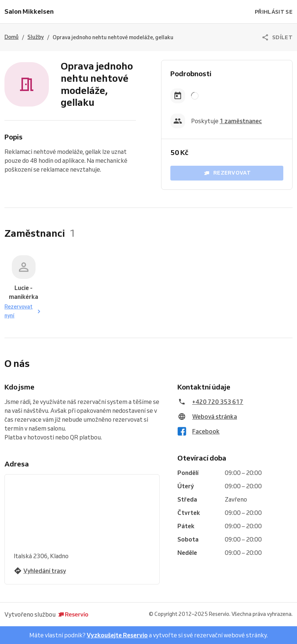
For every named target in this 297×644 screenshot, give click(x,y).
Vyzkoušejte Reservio (117, 635)
